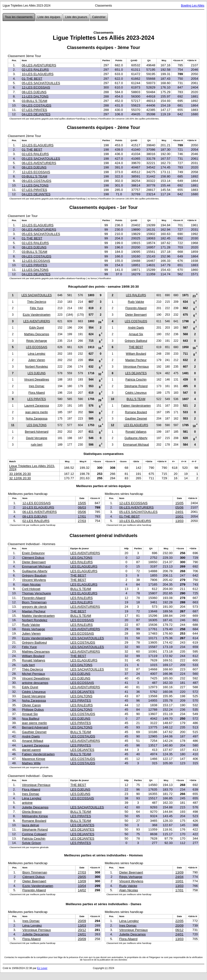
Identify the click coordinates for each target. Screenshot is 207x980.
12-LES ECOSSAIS (36, 87)
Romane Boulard (136, 412)
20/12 (82, 930)
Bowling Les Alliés (193, 6)
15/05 (82, 503)
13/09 (82, 881)
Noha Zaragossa (37, 419)
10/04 (82, 886)
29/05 (82, 877)
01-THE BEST (32, 79)
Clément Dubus (33, 558)
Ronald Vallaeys (136, 432)
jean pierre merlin (37, 412)
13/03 (179, 521)
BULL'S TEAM (136, 399)
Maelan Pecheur (136, 360)
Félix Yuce (37, 308)
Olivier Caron (31, 705)
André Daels (136, 328)
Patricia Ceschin (136, 380)
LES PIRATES (37, 399)
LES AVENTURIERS (37, 321)
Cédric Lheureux (136, 393)
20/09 (82, 921)
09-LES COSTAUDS (36, 105)
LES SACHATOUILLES (37, 295)
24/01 (179, 512)
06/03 (82, 507)
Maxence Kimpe (34, 759)
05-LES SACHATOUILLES (41, 83)
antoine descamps (35, 683)
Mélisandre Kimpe (35, 816)
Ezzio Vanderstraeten (37, 315)
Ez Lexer (42, 968)
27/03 (82, 521)
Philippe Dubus (33, 710)
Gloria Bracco (32, 812)
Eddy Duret (37, 328)
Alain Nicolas (31, 584)
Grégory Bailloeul (136, 341)
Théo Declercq (37, 302)
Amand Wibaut (33, 741)
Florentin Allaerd (136, 308)
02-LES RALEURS (35, 70)
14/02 (82, 890)
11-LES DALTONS (35, 96)
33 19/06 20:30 (20, 474)
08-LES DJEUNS (34, 92)
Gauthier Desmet (136, 419)
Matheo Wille (31, 763)
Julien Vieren (37, 360)
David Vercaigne (37, 438)
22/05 (179, 921)
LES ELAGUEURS (136, 425)
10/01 (179, 516)
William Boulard (136, 354)
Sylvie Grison (32, 843)
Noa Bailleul (31, 719)
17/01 (82, 516)
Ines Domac (37, 386)
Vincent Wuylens (34, 580)
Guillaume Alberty (136, 438)
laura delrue (30, 825)
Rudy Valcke (136, 302)
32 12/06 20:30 (20, 478)
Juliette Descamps (35, 807)
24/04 (179, 877)
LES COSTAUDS (136, 321)
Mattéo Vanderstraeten (38, 616)
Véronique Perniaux (136, 367)
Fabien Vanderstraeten (136, 406)
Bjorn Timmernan (34, 602)
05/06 (82, 512)
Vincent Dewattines (37, 380)
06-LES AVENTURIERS (39, 65)
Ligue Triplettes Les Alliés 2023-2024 (32, 468)
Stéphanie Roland (136, 386)
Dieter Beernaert (136, 315)
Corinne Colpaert (34, 834)
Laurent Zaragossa (37, 406)
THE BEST (136, 347)
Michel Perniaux (33, 674)
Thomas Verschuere (36, 593)
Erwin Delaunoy (33, 553)
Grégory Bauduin (34, 575)
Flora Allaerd (37, 393)
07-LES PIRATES (34, 110)
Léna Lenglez (37, 354)
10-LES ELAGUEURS (38, 74)
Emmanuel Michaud (136, 445)
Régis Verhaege (37, 341)
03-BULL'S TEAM (34, 101)
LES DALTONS (37, 425)
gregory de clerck (34, 607)
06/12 (179, 930)
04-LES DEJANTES (36, 114)
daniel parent (31, 750)
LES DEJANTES (136, 373)
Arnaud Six (136, 334)
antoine (27, 803)
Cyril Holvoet (31, 589)
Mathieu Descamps (37, 334)
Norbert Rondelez (37, 367)
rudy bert (37, 445)
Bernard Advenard (37, 432)
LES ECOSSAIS (37, 347)
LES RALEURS (136, 295)
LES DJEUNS (37, 373)
